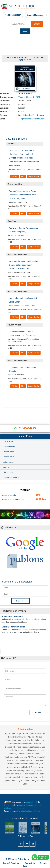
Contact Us (30, 863)
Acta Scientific (11, 650)
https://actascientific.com (31, 811)
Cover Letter (8, 472)
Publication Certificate (12, 618)
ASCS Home (8, 442)
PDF (23, 176)
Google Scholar (34, 176)
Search (37, 24)
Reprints (43, 863)
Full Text (15, 176)
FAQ (25, 866)
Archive (6, 467)
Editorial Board (9, 447)
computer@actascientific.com (31, 119)
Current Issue (9, 457)
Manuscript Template (11, 477)
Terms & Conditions (12, 863)
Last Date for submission (13, 628)
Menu (25, 31)
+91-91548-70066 (27, 428)
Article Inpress (9, 462)
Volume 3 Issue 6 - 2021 (29, 97)
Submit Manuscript (36, 15)
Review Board (9, 452)
